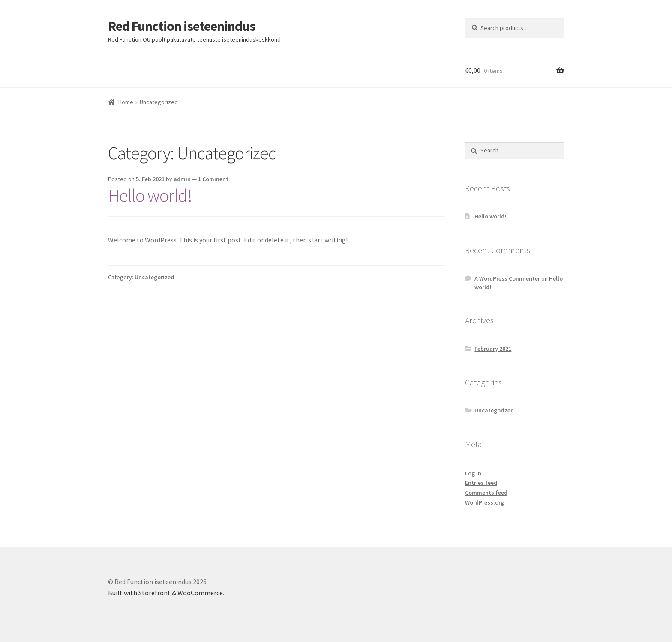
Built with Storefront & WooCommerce (165, 593)
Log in (473, 473)
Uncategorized (154, 277)
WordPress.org (484, 502)
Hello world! (150, 195)
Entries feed (481, 483)
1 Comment (213, 179)
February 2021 (493, 349)
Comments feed (486, 493)
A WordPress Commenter (507, 278)
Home (126, 102)
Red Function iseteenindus (182, 26)
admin (182, 179)
